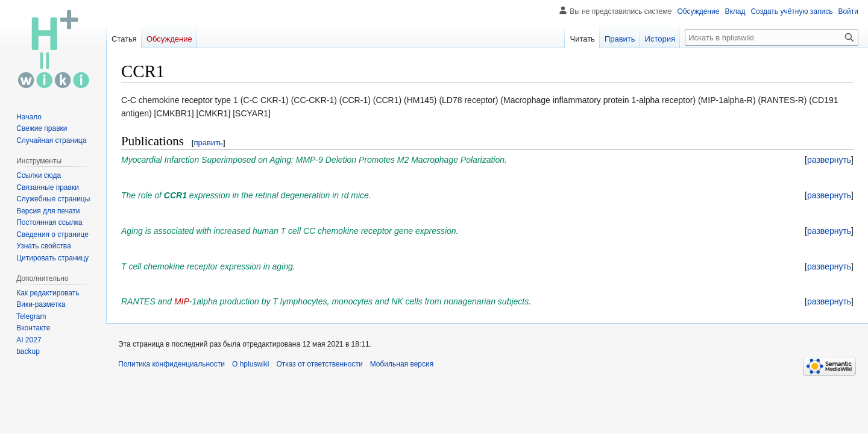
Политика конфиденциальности (171, 364)
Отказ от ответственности (319, 364)
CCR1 (175, 195)
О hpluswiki (250, 364)
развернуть (829, 160)
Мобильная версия (402, 364)
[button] (829, 160)
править (208, 143)
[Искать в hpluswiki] (772, 37)
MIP (182, 301)
